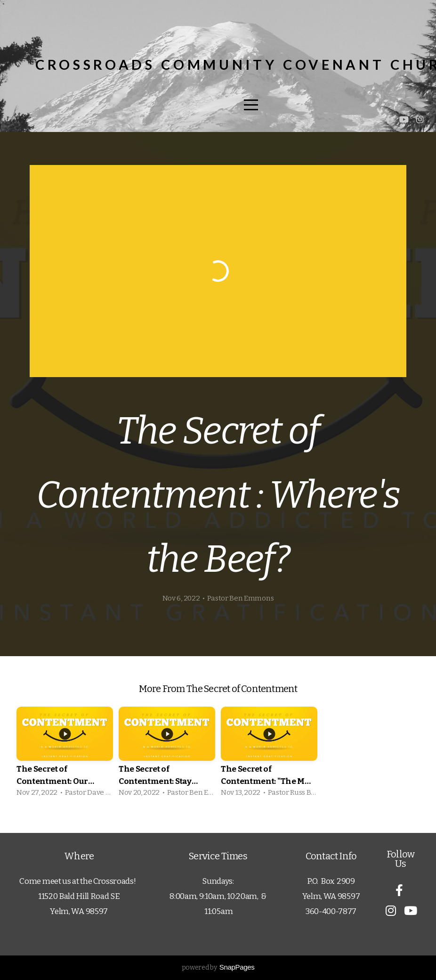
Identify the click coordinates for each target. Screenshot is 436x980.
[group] (65, 755)
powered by (218, 968)
